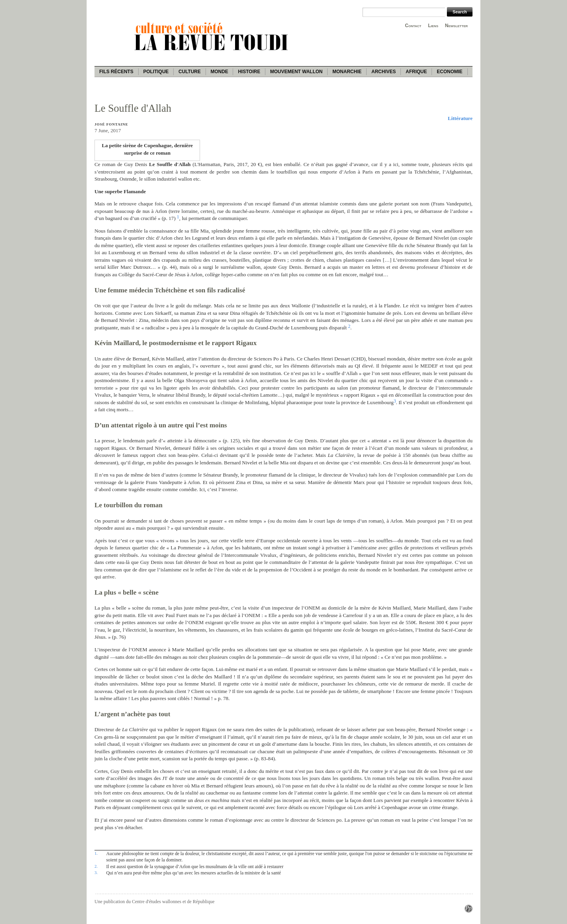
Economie (449, 72)
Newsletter (456, 26)
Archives (384, 72)
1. (96, 853)
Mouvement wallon (296, 72)
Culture (189, 72)
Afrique (416, 72)
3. (96, 872)
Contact (413, 26)
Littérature (460, 118)
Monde (220, 72)
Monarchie (347, 72)
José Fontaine (111, 124)
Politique (156, 72)
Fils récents (116, 72)
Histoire (249, 72)
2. (96, 866)
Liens (433, 26)
